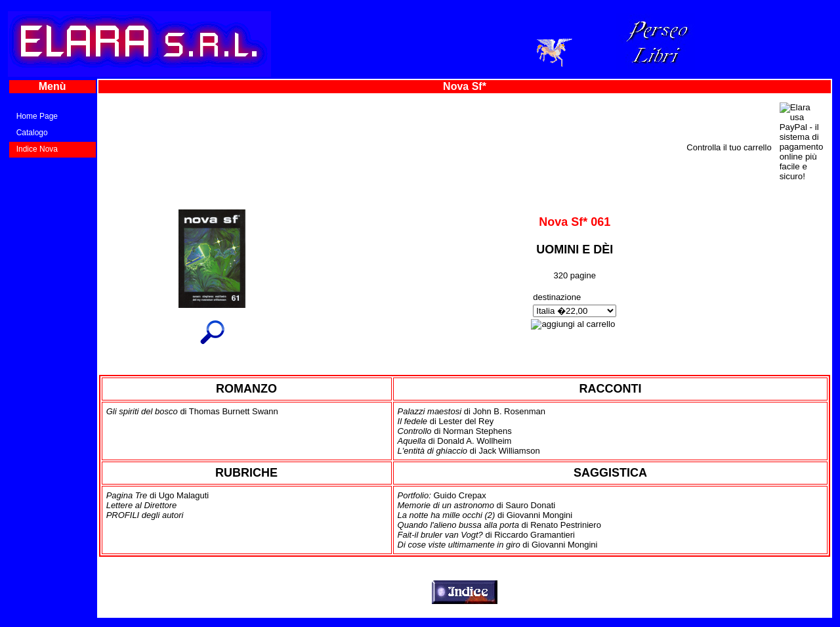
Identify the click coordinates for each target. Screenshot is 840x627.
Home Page (37, 116)
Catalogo (32, 133)
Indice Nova (37, 149)
